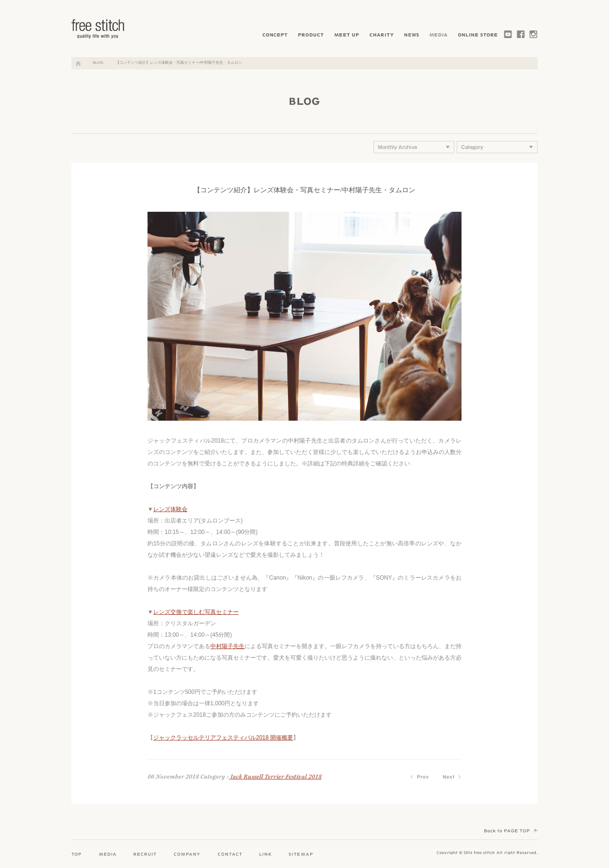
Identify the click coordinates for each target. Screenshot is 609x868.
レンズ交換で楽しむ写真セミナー (196, 612)
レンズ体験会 (170, 509)
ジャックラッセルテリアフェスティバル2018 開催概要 (223, 738)
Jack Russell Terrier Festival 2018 (276, 777)
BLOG (98, 63)
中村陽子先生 (227, 646)
